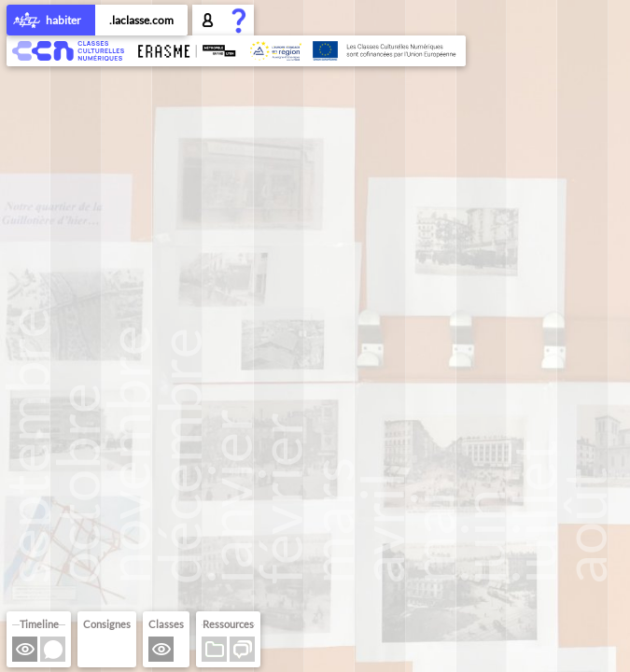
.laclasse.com (141, 20)
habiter (51, 21)
